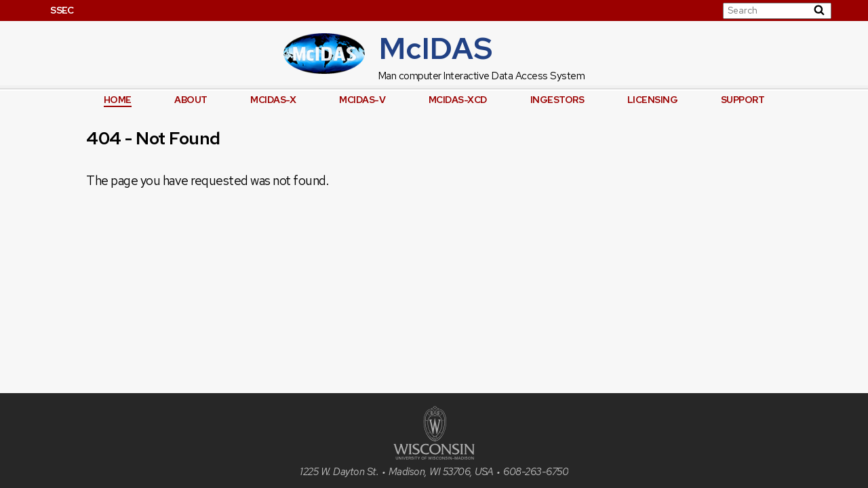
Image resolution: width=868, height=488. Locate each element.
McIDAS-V (362, 100)
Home (118, 100)
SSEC (62, 10)
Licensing (653, 100)
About (191, 100)
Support (743, 100)
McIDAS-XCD (458, 100)
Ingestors (557, 100)
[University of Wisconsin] (434, 456)
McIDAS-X (273, 100)
